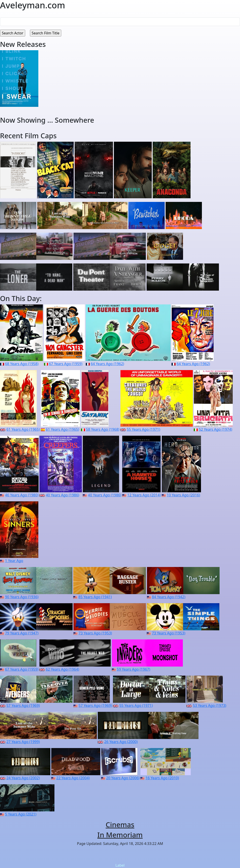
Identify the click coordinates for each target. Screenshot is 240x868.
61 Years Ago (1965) (23, 429)
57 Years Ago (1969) (23, 705)
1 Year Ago (14, 561)
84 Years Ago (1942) (169, 597)
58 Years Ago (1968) (103, 429)
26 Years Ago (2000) (121, 742)
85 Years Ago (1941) (95, 597)
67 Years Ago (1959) (66, 364)
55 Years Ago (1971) (143, 429)
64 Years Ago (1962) (107, 364)
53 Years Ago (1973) (209, 705)
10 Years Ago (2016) (183, 495)
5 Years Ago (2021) (21, 814)
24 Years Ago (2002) (23, 778)
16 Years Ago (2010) (162, 778)
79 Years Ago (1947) (22, 633)
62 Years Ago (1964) (62, 669)
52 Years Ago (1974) (215, 429)
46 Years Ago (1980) (22, 495)
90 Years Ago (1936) (22, 597)
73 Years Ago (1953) (95, 633)
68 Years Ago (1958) (22, 364)
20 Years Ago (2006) (123, 778)
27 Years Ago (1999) (23, 742)
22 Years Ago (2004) (73, 778)
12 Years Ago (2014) (144, 495)
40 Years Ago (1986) (62, 495)
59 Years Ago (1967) (133, 669)
